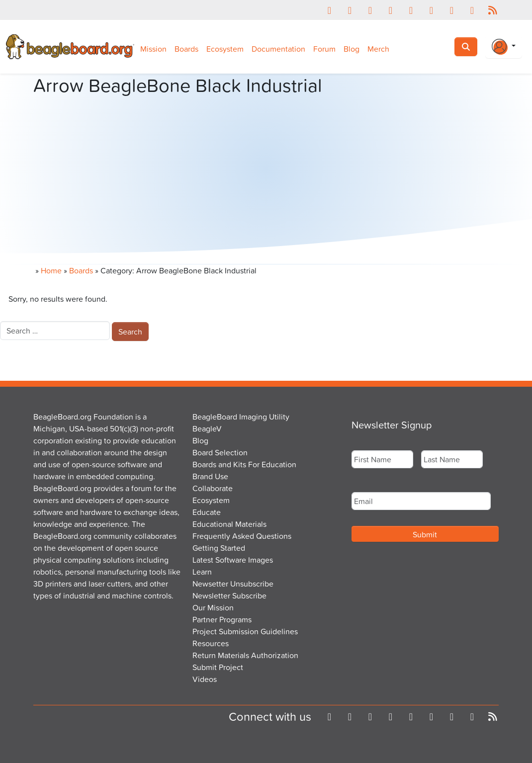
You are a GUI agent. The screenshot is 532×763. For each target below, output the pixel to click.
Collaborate (213, 488)
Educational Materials (229, 524)
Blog (352, 49)
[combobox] (55, 331)
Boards (186, 49)
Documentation (278, 49)
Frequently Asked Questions (242, 536)
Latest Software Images (233, 560)
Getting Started (219, 548)
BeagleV (207, 428)
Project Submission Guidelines (245, 631)
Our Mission (213, 607)
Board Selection (220, 452)
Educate (207, 512)
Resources (211, 643)
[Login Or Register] (504, 47)
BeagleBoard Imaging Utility (241, 417)
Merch (378, 49)
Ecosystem (225, 49)
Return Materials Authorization (245, 655)
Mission (153, 49)
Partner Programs (222, 619)
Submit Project (218, 667)
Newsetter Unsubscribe (233, 584)
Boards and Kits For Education (244, 464)
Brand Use (210, 476)
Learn (202, 572)
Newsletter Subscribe (229, 595)
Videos (205, 679)
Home (51, 270)
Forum (324, 49)
